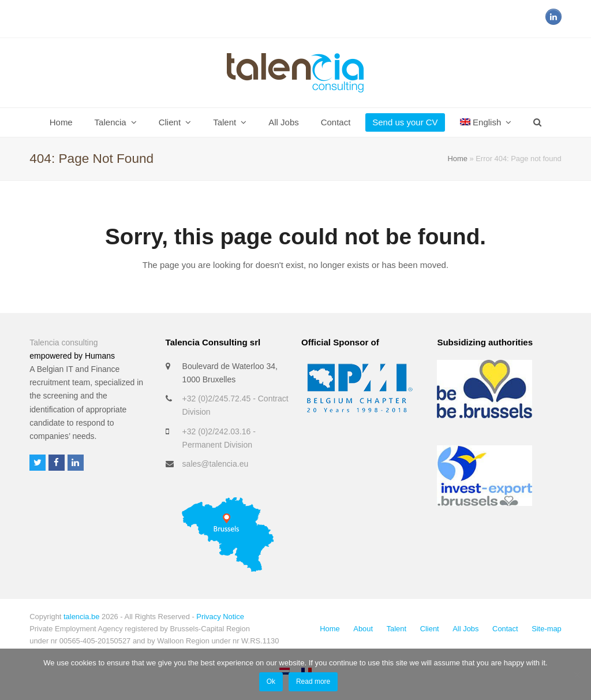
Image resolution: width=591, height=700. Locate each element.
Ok (271, 682)
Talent (397, 629)
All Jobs (465, 629)
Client (430, 629)
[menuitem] (486, 122)
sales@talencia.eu (216, 464)
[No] (577, 675)
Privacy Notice (220, 617)
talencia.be (81, 617)
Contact (505, 629)
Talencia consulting (63, 342)
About (363, 629)
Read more (313, 682)
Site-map (547, 629)
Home (457, 159)
